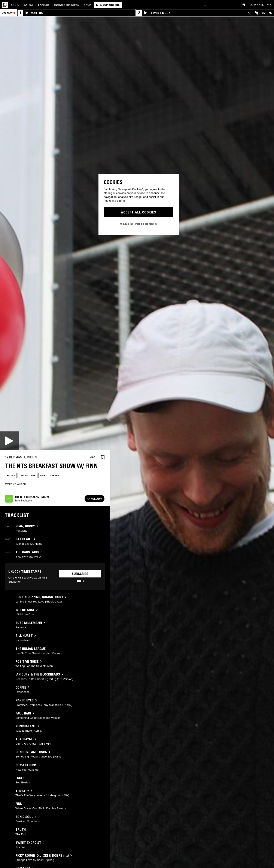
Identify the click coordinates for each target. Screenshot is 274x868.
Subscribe (80, 574)
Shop (87, 5)
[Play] (9, 441)
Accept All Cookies (138, 212)
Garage (54, 475)
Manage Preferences (138, 224)
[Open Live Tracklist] (263, 13)
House (11, 475)
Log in (80, 581)
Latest (29, 5)
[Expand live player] (249, 13)
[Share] (92, 457)
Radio (15, 5)
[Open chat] (244, 4)
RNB (43, 475)
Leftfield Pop (28, 475)
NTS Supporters (108, 5)
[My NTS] (257, 5)
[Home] (5, 5)
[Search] (205, 5)
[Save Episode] (103, 457)
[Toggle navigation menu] (269, 5)
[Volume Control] (270, 13)
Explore (44, 5)
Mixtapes (67, 5)
